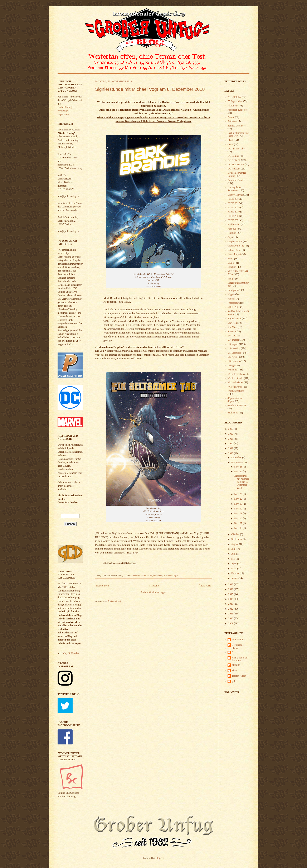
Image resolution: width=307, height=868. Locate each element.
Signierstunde (156, 575)
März (234, 569)
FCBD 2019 (234, 212)
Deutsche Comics (141, 575)
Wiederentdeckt (235, 378)
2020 (231, 443)
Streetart (232, 331)
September (237, 539)
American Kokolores (238, 110)
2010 (231, 618)
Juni (234, 554)
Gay (230, 237)
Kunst (231, 259)
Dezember (237, 457)
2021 (231, 439)
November (237, 462)
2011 (231, 614)
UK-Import (233, 340)
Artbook (232, 121)
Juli (233, 549)
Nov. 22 (238, 499)
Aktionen (232, 106)
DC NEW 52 (234, 160)
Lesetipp (232, 267)
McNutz (236, 665)
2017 (231, 584)
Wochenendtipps (171, 575)
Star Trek (232, 323)
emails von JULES (237, 406)
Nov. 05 (238, 528)
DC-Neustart (234, 169)
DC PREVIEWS (236, 164)
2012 (231, 609)
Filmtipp (232, 233)
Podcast (231, 299)
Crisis (230, 144)
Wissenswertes (235, 387)
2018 (231, 453)
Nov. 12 (238, 509)
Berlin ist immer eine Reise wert (238, 134)
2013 (231, 604)
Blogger (160, 858)
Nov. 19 (238, 504)
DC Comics (233, 156)
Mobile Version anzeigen (153, 592)
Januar (235, 578)
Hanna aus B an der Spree (240, 659)
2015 (231, 594)
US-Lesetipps (234, 353)
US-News (232, 357)
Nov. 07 (238, 523)
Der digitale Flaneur (238, 646)
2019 (231, 448)
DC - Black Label (236, 149)
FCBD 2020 (234, 216)
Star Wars (232, 327)
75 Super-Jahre (235, 101)
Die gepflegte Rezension (234, 189)
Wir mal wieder (235, 382)
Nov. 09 (238, 513)
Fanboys (232, 229)
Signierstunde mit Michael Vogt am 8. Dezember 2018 (150, 89)
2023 (231, 429)
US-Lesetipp (234, 348)
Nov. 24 (238, 494)
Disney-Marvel (235, 195)
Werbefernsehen (236, 374)
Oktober (236, 534)
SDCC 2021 (234, 307)
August (235, 544)
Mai (234, 559)
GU (233, 652)
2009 (231, 623)
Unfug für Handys (70, 653)
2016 (231, 589)
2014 (231, 599)
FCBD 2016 (234, 199)
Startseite (154, 586)
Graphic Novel (235, 241)
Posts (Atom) (114, 601)
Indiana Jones (234, 250)
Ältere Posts (205, 586)
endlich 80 (233, 413)
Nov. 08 (238, 518)
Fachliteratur (234, 225)
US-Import (233, 344)
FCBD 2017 (234, 203)
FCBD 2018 (234, 207)
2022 (231, 434)
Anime (231, 117)
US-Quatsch (234, 361)
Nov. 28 (238, 467)
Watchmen (233, 370)
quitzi (235, 681)
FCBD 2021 (234, 220)
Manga (231, 279)
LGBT (231, 263)
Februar (235, 573)
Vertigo (231, 365)
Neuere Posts (103, 586)
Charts (231, 140)
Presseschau (234, 303)
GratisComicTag (236, 246)
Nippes (231, 294)
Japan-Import (234, 254)
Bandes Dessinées (237, 126)
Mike (234, 670)
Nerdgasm (233, 290)
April (234, 564)
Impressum (63, 114)
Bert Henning (238, 639)
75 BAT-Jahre (234, 97)
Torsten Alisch (239, 676)
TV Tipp (232, 336)
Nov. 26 (238, 471)
